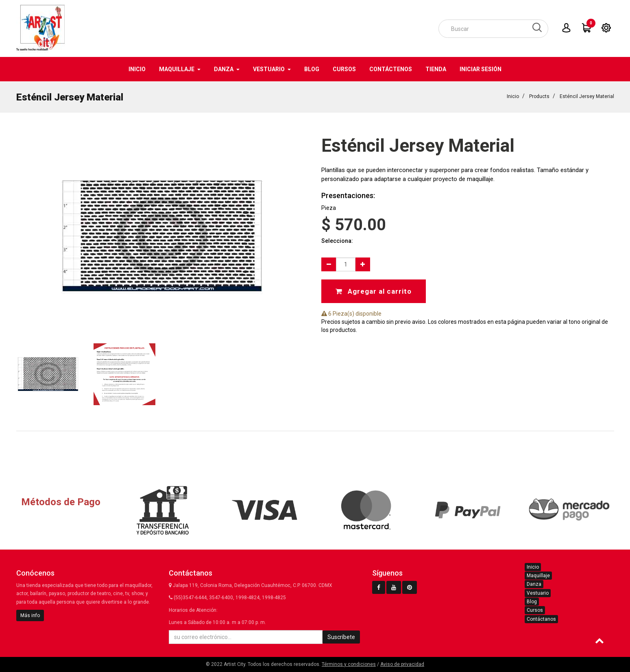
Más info (30, 615)
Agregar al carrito (374, 291)
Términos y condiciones (349, 664)
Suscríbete (341, 637)
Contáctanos (541, 619)
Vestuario (538, 593)
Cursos (535, 610)
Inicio (513, 96)
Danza (534, 584)
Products (539, 96)
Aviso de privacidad (402, 664)
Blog (532, 602)
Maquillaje (538, 576)
